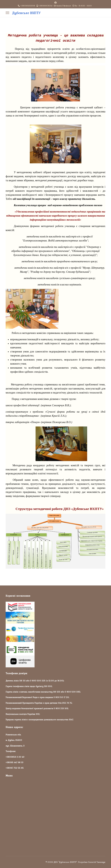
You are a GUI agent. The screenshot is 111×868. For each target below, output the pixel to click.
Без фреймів (55, 814)
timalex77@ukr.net (64, 6)
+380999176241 (45, 6)
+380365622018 (28, 6)
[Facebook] (55, 3)
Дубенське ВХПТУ (26, 13)
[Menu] (7, 13)
